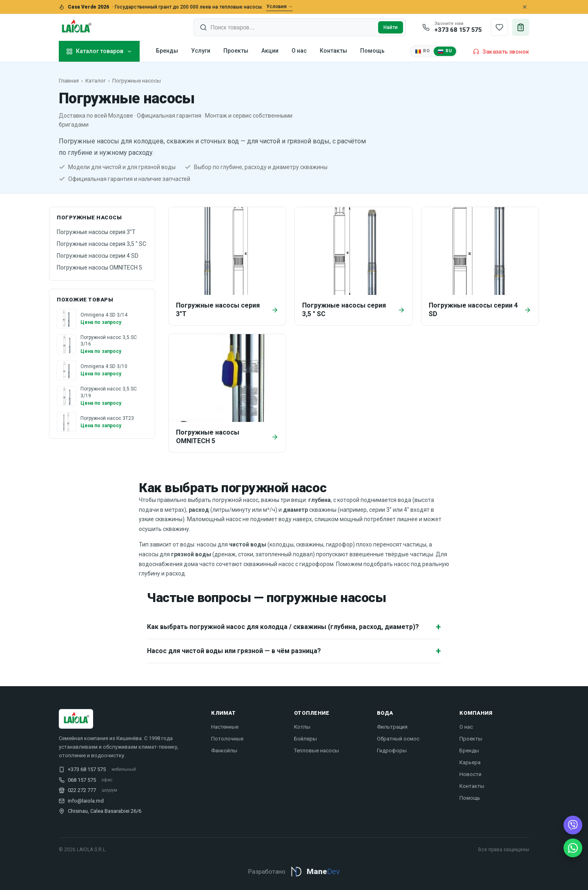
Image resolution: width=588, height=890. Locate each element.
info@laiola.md (86, 801)
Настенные (225, 727)
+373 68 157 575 (87, 769)
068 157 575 (82, 780)
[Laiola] (76, 27)
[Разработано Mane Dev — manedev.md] (294, 876)
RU (445, 51)
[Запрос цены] (521, 27)
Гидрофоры (392, 751)
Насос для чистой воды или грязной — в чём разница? (294, 651)
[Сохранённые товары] (499, 27)
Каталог (96, 81)
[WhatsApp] (573, 848)
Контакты (333, 51)
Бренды (167, 51)
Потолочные (227, 739)
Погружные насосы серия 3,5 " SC (101, 244)
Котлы (302, 727)
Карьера (470, 762)
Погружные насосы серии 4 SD (98, 256)
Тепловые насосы (316, 751)
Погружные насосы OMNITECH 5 (99, 268)
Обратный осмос (398, 739)
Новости (470, 774)
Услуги (201, 51)
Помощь (372, 51)
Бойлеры (305, 739)
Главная (69, 81)
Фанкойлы (224, 751)
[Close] (525, 7)
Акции (270, 51)
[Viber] (573, 825)
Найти (391, 27)
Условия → (280, 7)
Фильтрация (392, 727)
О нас (299, 51)
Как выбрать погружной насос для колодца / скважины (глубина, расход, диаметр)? (294, 627)
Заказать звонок (501, 51)
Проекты (236, 51)
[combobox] (293, 27)
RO (422, 51)
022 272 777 (82, 790)
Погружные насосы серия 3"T (96, 232)
